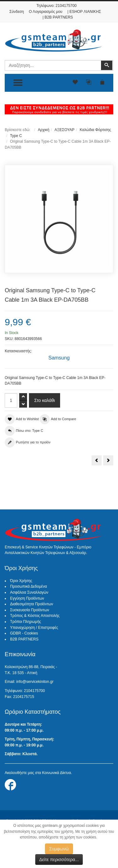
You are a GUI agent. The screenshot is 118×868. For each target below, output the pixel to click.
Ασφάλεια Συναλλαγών (29, 592)
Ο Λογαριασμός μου (46, 12)
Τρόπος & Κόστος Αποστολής (35, 616)
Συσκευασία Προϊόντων (30, 610)
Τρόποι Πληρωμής (25, 622)
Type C (16, 136)
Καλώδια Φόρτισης (95, 130)
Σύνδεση (17, 12)
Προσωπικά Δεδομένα (28, 586)
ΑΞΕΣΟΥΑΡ (64, 130)
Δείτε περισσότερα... (59, 860)
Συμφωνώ (59, 849)
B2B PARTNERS (24, 639)
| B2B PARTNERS (58, 17)
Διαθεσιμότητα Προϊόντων (32, 604)
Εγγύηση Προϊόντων (27, 598)
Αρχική (43, 130)
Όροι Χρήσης (21, 581)
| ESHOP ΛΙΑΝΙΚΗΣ (84, 12)
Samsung (59, 358)
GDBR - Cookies (24, 633)
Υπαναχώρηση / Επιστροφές (34, 628)
